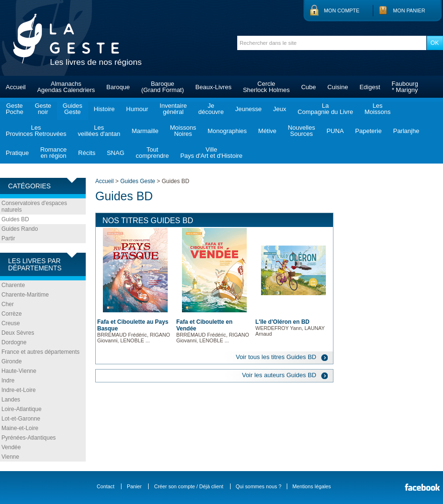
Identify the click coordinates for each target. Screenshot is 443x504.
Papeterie (369, 131)
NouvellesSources (301, 131)
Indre (8, 381)
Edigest (370, 87)
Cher (8, 304)
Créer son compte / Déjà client (188, 486)
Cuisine (337, 87)
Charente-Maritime (25, 295)
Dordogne (14, 342)
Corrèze (12, 314)
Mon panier (409, 10)
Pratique (17, 153)
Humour (137, 109)
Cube (308, 87)
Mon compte (342, 10)
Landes (11, 400)
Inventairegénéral (173, 109)
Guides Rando (20, 229)
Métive (267, 131)
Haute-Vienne (19, 371)
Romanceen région (53, 153)
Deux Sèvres (18, 333)
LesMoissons (378, 109)
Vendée (11, 447)
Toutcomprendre (152, 153)
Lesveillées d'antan (99, 131)
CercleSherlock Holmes (266, 87)
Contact (106, 486)
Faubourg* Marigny (405, 87)
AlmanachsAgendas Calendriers (66, 87)
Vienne (10, 457)
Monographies (227, 131)
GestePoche (15, 109)
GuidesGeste (73, 109)
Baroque (118, 87)
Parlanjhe (406, 131)
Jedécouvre (211, 109)
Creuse (11, 323)
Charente (13, 285)
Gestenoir (43, 109)
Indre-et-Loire (19, 390)
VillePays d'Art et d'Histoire (211, 153)
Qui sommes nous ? (259, 486)
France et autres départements (40, 352)
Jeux (279, 109)
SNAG (116, 153)
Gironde (12, 361)
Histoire (104, 109)
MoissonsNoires (183, 131)
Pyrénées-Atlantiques (29, 438)
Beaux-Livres (213, 87)
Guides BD (15, 219)
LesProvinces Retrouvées (36, 131)
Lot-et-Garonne (21, 419)
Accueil (16, 87)
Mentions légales (312, 486)
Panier (134, 486)
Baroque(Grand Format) (162, 87)
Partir (8, 238)
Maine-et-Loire (20, 428)
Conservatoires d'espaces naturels (34, 206)
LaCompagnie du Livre (325, 109)
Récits (87, 153)
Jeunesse (249, 109)
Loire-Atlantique (21, 409)
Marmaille (145, 131)
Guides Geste (137, 181)
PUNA (335, 131)
